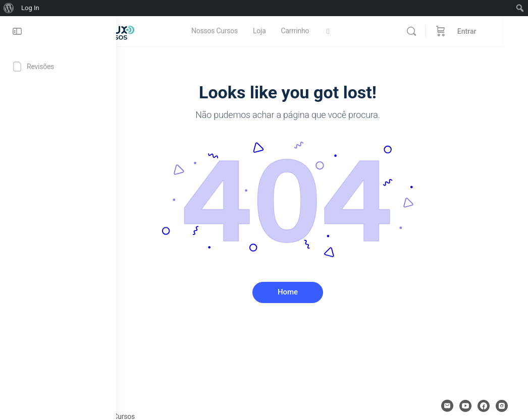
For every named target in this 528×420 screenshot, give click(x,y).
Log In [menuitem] (30, 8)
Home (322, 292)
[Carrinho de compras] (466, 31)
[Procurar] (437, 31)
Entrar (492, 31)
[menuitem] (9, 8)
